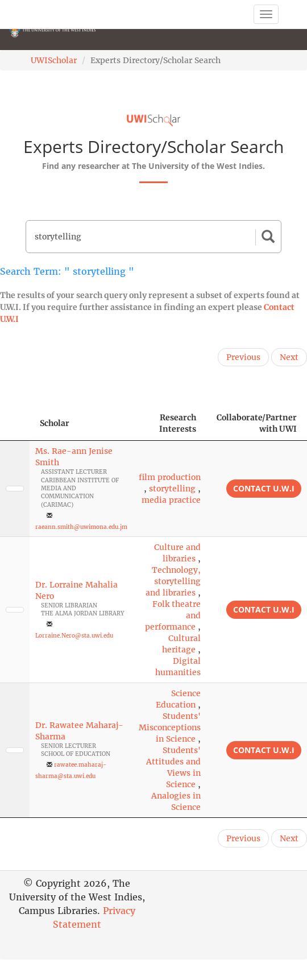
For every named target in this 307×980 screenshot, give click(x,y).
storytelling (172, 489)
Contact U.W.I (264, 488)
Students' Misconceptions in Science (170, 727)
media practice (171, 500)
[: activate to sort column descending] (15, 423)
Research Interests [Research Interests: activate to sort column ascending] (178, 423)
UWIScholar (54, 60)
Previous (243, 357)
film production (170, 477)
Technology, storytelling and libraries (173, 581)
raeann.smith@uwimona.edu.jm (81, 527)
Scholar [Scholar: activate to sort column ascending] (55, 423)
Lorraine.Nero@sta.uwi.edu (74, 636)
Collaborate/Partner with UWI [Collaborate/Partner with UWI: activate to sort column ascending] (257, 423)
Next (289, 357)
